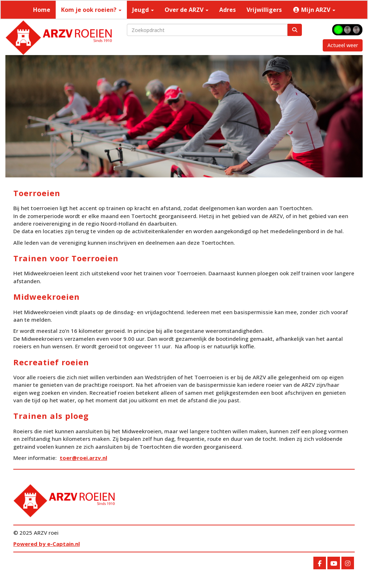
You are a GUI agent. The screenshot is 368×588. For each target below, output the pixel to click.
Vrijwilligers (264, 10)
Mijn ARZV (314, 10)
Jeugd (143, 10)
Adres (227, 10)
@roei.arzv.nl (83, 458)
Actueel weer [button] (343, 45)
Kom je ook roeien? (91, 10)
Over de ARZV (187, 10)
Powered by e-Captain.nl (47, 544)
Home (42, 10)
